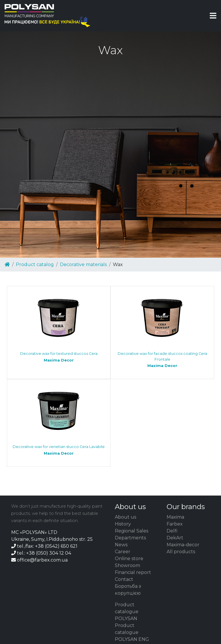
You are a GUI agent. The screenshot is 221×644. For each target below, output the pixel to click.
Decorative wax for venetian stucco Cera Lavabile (59, 450)
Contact (124, 579)
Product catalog (35, 264)
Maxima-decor (183, 545)
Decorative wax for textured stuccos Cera (59, 357)
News (121, 545)
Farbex (175, 524)
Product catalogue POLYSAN (127, 612)
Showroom (127, 565)
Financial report (133, 572)
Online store (129, 559)
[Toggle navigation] (213, 16)
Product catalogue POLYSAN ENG (132, 632)
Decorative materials (83, 264)
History (123, 524)
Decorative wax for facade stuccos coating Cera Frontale (162, 360)
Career (123, 552)
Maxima (175, 517)
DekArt (175, 538)
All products (181, 552)
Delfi (172, 531)
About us (125, 517)
